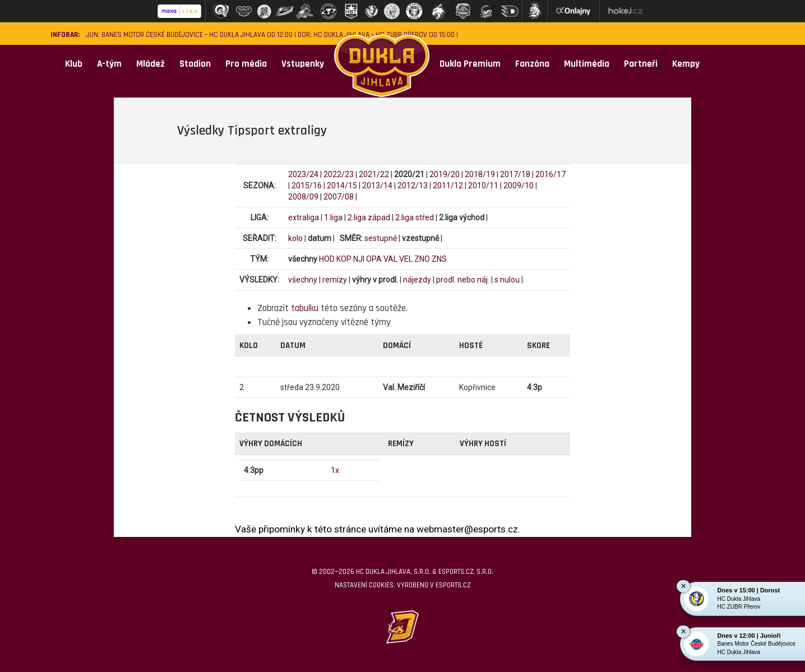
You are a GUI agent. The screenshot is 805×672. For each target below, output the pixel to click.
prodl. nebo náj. (463, 280)
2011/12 (448, 186)
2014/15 (342, 186)
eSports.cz (453, 585)
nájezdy (417, 280)
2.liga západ (369, 217)
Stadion (195, 64)
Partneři (641, 64)
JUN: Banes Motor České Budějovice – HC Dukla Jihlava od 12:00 (189, 35)
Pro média (246, 64)
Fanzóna (532, 64)
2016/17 (550, 174)
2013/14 (377, 186)
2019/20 (445, 174)
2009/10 (519, 186)
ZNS (439, 259)
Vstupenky (303, 64)
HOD (327, 259)
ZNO (422, 259)
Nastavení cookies (364, 585)
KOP (344, 259)
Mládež (151, 64)
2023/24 (303, 174)
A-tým (109, 64)
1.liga (333, 217)
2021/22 (374, 174)
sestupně (381, 238)
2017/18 (515, 174)
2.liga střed (415, 217)
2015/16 (307, 186)
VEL (406, 259)
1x (335, 470)
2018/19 (480, 174)
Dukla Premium (470, 64)
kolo (295, 238)
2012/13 (413, 186)
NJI (359, 259)
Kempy (686, 64)
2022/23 (339, 174)
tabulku (305, 308)
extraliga (304, 217)
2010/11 (483, 186)
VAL (390, 259)
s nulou (507, 280)
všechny (303, 280)
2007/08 (339, 197)
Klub (74, 64)
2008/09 (303, 197)
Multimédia (587, 64)
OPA (374, 259)
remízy (335, 280)
